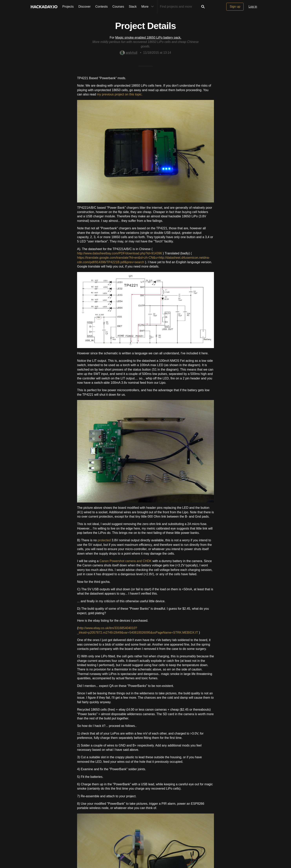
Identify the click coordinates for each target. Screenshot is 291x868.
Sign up (235, 7)
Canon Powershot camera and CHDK (125, 561)
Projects (68, 7)
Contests (101, 7)
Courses (118, 7)
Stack (133, 7)
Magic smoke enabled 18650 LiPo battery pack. (148, 38)
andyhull (129, 53)
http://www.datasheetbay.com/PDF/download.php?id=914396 (119, 253)
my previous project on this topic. (120, 94)
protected (104, 540)
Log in (253, 7)
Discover (85, 7)
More (148, 7)
